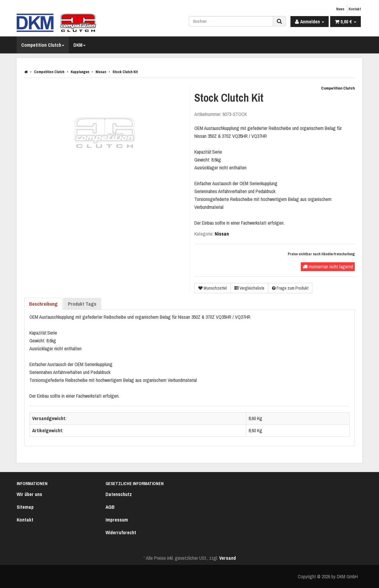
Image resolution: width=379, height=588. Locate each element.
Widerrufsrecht (121, 532)
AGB (110, 507)
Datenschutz (119, 494)
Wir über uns (29, 494)
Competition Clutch (43, 45)
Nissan (222, 234)
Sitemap (25, 507)
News (340, 9)
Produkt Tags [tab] (82, 304)
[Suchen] (231, 21)
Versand (228, 558)
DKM (79, 45)
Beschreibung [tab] (43, 304)
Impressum (117, 520)
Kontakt (355, 9)
